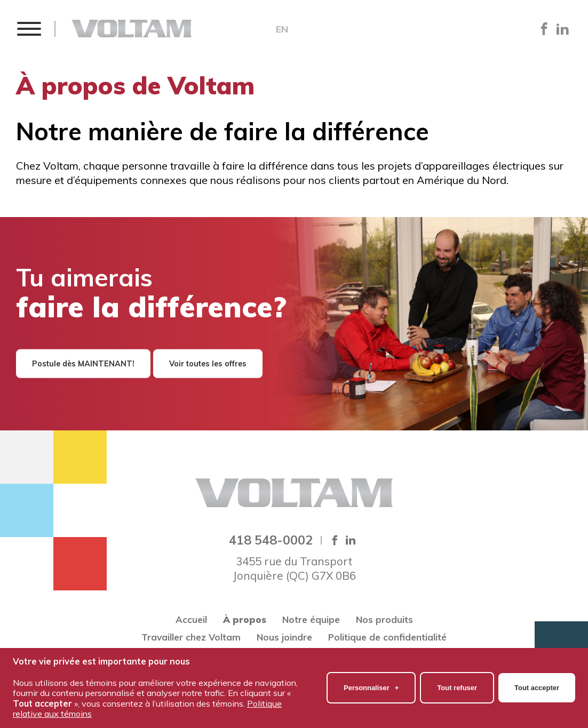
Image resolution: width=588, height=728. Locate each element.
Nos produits (384, 619)
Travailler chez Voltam (191, 637)
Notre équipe (311, 619)
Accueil (191, 619)
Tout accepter (537, 684)
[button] (29, 29)
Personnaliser (371, 684)
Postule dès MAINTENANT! (83, 364)
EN (282, 29)
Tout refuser (457, 684)
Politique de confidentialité (387, 637)
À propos (245, 619)
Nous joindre (284, 637)
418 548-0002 (271, 540)
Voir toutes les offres (208, 364)
